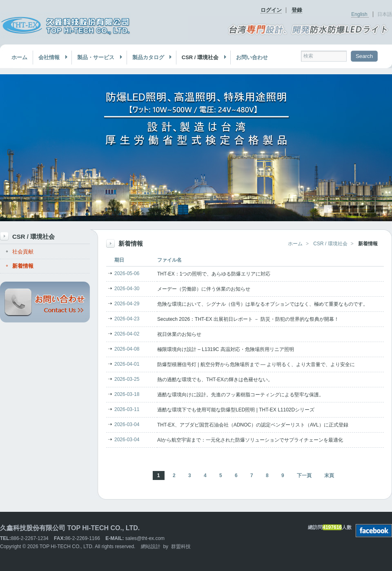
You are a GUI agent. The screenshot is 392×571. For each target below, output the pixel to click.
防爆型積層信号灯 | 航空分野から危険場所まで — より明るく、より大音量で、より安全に (256, 364)
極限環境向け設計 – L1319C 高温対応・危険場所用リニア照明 (226, 349)
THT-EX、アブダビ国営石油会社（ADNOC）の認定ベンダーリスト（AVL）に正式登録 (253, 425)
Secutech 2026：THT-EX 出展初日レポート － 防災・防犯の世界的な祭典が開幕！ (248, 319)
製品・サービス (97, 58)
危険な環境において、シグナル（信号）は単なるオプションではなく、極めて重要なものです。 (263, 304)
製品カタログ (150, 58)
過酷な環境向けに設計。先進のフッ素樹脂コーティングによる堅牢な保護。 (241, 395)
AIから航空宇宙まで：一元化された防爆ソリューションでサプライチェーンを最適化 (250, 440)
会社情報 (50, 58)
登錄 (297, 10)
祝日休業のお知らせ (179, 334)
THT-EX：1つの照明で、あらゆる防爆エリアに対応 (214, 274)
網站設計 (151, 547)
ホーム (19, 57)
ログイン (271, 10)
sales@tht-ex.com (145, 538)
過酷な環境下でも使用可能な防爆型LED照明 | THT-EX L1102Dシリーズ (236, 410)
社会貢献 (23, 252)
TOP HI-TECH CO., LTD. (67, 547)
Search (364, 56)
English (360, 14)
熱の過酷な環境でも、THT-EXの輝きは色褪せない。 (215, 380)
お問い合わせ (252, 57)
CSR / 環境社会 (202, 58)
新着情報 (23, 266)
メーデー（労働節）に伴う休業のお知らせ (204, 289)
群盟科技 (181, 547)
